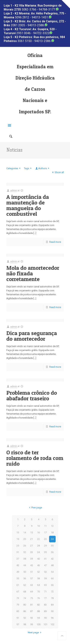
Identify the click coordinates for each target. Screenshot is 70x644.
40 (38, 559)
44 (25, 565)
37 (18, 559)
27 (32, 546)
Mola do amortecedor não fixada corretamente (33, 273)
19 (18, 539)
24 (52, 539)
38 (25, 559)
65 (45, 585)
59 (45, 578)
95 (45, 618)
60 (52, 578)
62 (25, 585)
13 (18, 532)
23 (45, 539)
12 (52, 526)
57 (32, 578)
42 (52, 559)
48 (52, 565)
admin (14, 190)
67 (18, 592)
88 (38, 611)
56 (25, 578)
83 (45, 605)
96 (52, 618)
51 (32, 572)
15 (32, 532)
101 (45, 624)
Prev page (35, 508)
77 (45, 598)
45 (32, 565)
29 (45, 546)
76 (38, 598)
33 (32, 552)
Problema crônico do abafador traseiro (32, 395)
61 (18, 585)
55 (18, 578)
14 (25, 532)
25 (18, 546)
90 (52, 611)
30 (52, 546)
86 (25, 611)
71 (45, 592)
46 (38, 565)
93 (32, 618)
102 (52, 624)
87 (32, 611)
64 (38, 585)
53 (45, 572)
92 (25, 618)
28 (38, 546)
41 (45, 559)
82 (38, 605)
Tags (28, 168)
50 (25, 572)
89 (45, 611)
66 (52, 585)
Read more (55, 242)
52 (38, 572)
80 (25, 605)
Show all (57, 172)
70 (38, 592)
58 (38, 578)
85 (18, 611)
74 (25, 598)
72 (52, 592)
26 (25, 546)
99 (32, 624)
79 (18, 605)
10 (38, 526)
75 (32, 598)
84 (52, 605)
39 (32, 559)
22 (38, 539)
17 (45, 532)
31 (18, 552)
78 (52, 598)
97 (18, 624)
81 (32, 605)
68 (25, 592)
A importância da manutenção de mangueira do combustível (28, 205)
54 (52, 572)
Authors (43, 168)
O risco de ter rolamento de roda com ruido (35, 458)
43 (18, 565)
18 (52, 532)
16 (38, 532)
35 (45, 552)
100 (39, 624)
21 (32, 539)
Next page (35, 632)
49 (18, 572)
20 (25, 539)
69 (32, 592)
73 (18, 598)
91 (18, 618)
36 (52, 552)
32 (25, 552)
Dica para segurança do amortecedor (32, 336)
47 (45, 565)
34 (38, 552)
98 (25, 624)
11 (45, 526)
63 (32, 585)
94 (38, 618)
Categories (14, 168)
